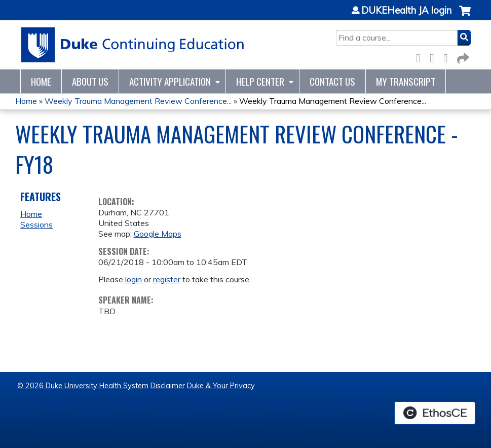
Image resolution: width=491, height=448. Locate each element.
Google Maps (158, 234)
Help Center (260, 81)
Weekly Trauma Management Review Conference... (138, 101)
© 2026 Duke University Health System (83, 386)
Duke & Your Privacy (221, 386)
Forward (462, 57)
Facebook (421, 57)
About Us (90, 81)
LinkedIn (448, 57)
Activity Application (170, 81)
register (167, 279)
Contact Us (332, 81)
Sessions (36, 225)
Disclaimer (168, 386)
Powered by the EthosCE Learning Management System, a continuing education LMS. (435, 413)
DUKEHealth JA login (406, 11)
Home (41, 81)
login (134, 279)
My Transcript (406, 81)
